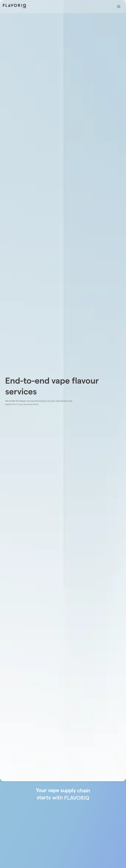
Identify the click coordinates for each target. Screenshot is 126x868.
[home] (17, 6)
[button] (118, 7)
